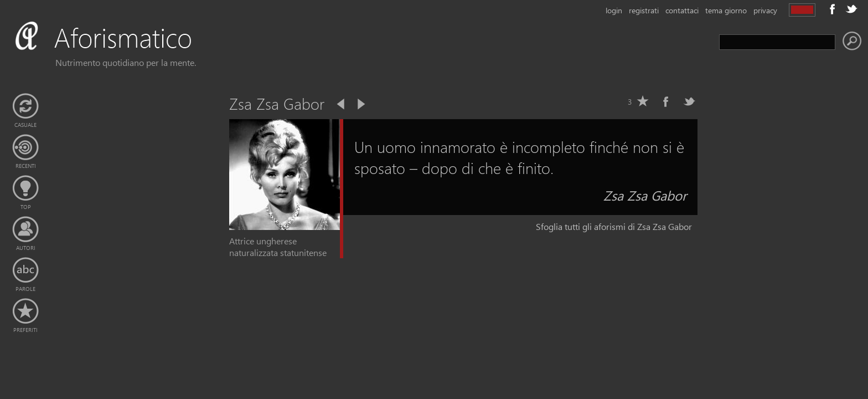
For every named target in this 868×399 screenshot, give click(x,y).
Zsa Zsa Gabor (645, 195)
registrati (644, 10)
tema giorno (726, 10)
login (614, 10)
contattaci (682, 10)
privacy (765, 10)
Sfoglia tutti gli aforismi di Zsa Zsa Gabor (614, 226)
